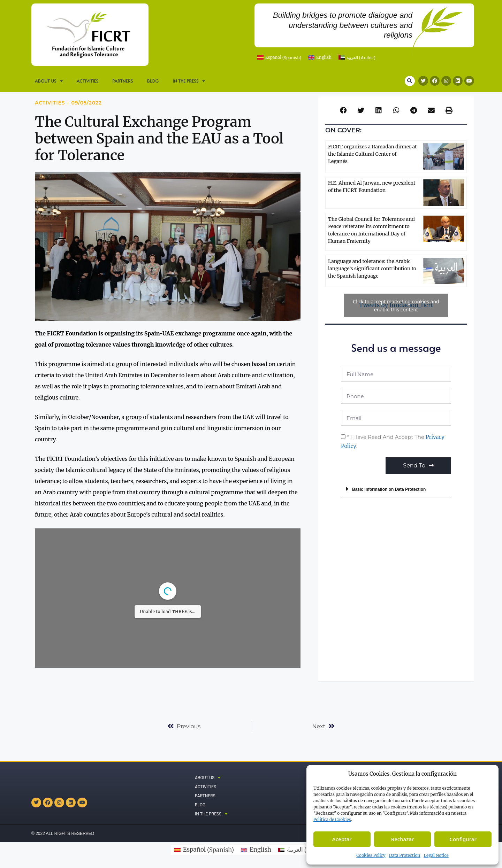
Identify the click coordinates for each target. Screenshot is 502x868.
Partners (123, 81)
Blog (153, 81)
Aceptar (342, 839)
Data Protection (405, 855)
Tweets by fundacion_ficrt (396, 305)
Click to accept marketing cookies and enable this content (396, 305)
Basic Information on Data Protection (389, 489)
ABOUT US (49, 81)
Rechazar (403, 839)
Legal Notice (436, 855)
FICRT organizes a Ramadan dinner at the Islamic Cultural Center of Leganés (372, 154)
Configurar (463, 839)
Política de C (332, 819)
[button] (410, 81)
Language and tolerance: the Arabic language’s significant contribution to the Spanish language (372, 269)
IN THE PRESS (189, 81)
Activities (88, 81)
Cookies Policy (371, 855)
